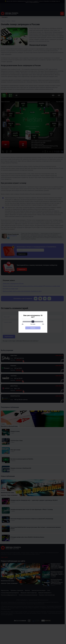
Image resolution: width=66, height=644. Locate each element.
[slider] (33, 322)
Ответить (33, 328)
